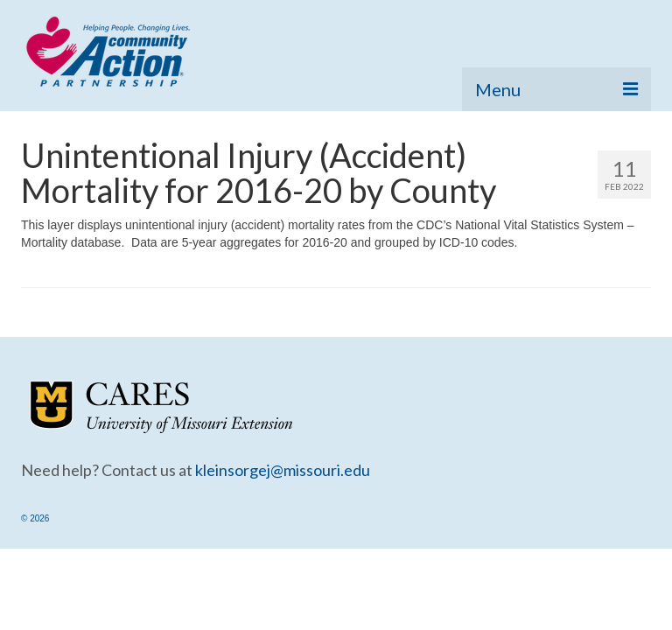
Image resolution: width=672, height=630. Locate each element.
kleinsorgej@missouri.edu (283, 470)
